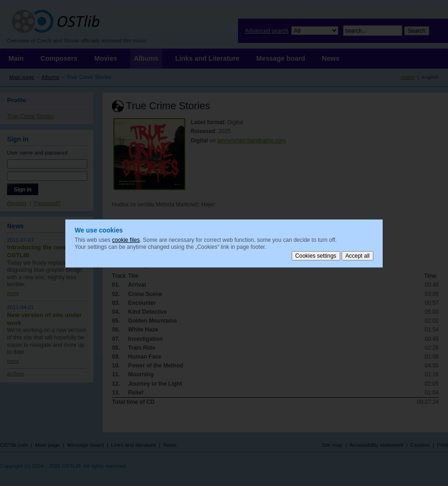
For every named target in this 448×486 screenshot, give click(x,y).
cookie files (126, 239)
